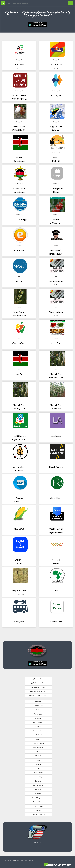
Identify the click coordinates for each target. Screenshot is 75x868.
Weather (38, 718)
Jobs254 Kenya (56, 498)
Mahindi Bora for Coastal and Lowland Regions (56, 378)
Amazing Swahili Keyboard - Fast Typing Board (56, 532)
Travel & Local (38, 802)
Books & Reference (38, 815)
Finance (38, 789)
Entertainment (38, 785)
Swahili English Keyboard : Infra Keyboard (19, 439)
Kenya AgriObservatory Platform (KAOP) (56, 223)
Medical (38, 756)
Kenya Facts (19, 374)
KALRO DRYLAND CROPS (56, 161)
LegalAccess (56, 436)
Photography (38, 714)
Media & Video (38, 722)
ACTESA (56, 591)
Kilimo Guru (56, 343)
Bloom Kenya (56, 622)
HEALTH (38, 702)
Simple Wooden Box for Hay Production (19, 594)
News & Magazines (38, 798)
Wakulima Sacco (19, 343)
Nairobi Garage (56, 467)
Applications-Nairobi (38, 687)
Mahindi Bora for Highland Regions (19, 409)
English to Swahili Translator (19, 563)
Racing (38, 710)
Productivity (38, 777)
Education (38, 810)
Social (38, 760)
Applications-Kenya (38, 679)
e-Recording (19, 250)
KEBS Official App (19, 219)
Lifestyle (38, 794)
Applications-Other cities (38, 691)
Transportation (38, 731)
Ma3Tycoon (19, 622)
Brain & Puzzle (38, 706)
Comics (38, 727)
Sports (38, 752)
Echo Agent (56, 96)
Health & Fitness (38, 743)
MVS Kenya (19, 529)
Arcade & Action (38, 735)
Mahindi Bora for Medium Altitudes (56, 409)
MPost (19, 281)
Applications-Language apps (38, 696)
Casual (38, 739)
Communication (38, 773)
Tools (38, 769)
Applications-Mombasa (38, 683)
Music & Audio (38, 806)
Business (38, 781)
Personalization (38, 748)
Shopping (38, 764)
